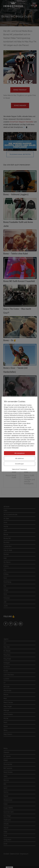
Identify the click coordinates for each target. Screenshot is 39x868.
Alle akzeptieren (19, 453)
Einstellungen (19, 464)
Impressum (24, 469)
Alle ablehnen (19, 458)
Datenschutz (16, 469)
